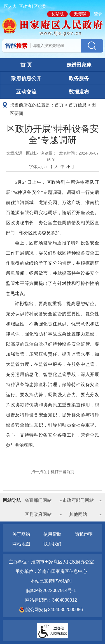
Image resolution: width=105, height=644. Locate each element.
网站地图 (21, 544)
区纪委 (40, 6)
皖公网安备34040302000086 (54, 610)
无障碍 (80, 14)
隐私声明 (84, 534)
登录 (98, 14)
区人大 (10, 6)
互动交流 (26, 92)
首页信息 (78, 105)
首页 (59, 105)
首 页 (26, 65)
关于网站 (21, 534)
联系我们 (52, 544)
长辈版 (58, 14)
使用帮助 (52, 534)
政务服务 (79, 78)
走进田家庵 (79, 65)
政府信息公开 (26, 78)
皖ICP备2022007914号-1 (51, 590)
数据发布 (79, 92)
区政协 (25, 6)
